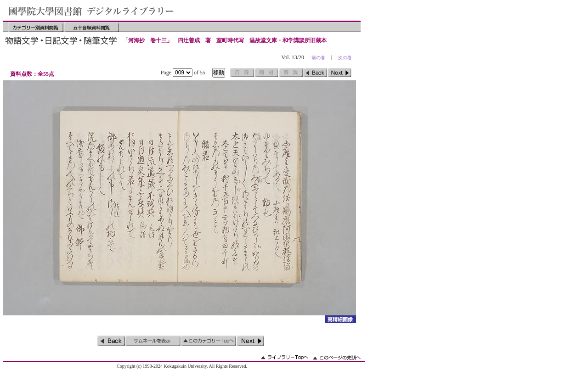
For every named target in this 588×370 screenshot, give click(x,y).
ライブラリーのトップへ (285, 357)
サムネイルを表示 (153, 341)
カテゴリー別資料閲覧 (36, 27)
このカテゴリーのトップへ (209, 341)
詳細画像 (340, 319)
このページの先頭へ (337, 357)
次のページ (339, 73)
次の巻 (345, 58)
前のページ (315, 73)
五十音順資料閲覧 (91, 27)
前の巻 (318, 58)
